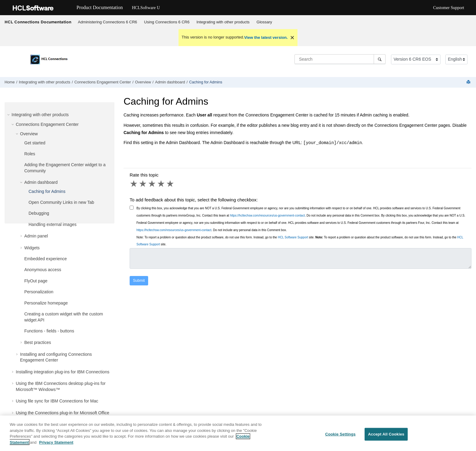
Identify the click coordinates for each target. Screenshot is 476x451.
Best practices (38, 342)
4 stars (161, 184)
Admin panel (36, 236)
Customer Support (449, 8)
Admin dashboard (170, 82)
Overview (143, 82)
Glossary (264, 22)
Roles (30, 154)
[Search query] (340, 59)
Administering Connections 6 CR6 (108, 22)
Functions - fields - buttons (49, 331)
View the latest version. (266, 37)
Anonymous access (43, 270)
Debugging (39, 213)
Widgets (32, 248)
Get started (35, 143)
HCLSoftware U (146, 8)
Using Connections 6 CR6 (167, 22)
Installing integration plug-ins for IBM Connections (63, 372)
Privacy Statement (56, 446)
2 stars (143, 184)
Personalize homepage (46, 303)
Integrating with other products (223, 22)
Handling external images (53, 224)
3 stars (152, 184)
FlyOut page (36, 281)
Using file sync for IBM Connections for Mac (57, 401)
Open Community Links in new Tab (61, 202)
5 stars (171, 184)
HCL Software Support (293, 237)
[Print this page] (469, 82)
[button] (9, 115)
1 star (134, 184)
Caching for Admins (206, 82)
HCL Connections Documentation (38, 22)
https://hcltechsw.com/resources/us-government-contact (267, 215)
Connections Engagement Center (103, 82)
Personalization (39, 292)
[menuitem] (107, 22)
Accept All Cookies (386, 438)
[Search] (380, 59)
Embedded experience (46, 259)
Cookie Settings (340, 438)
